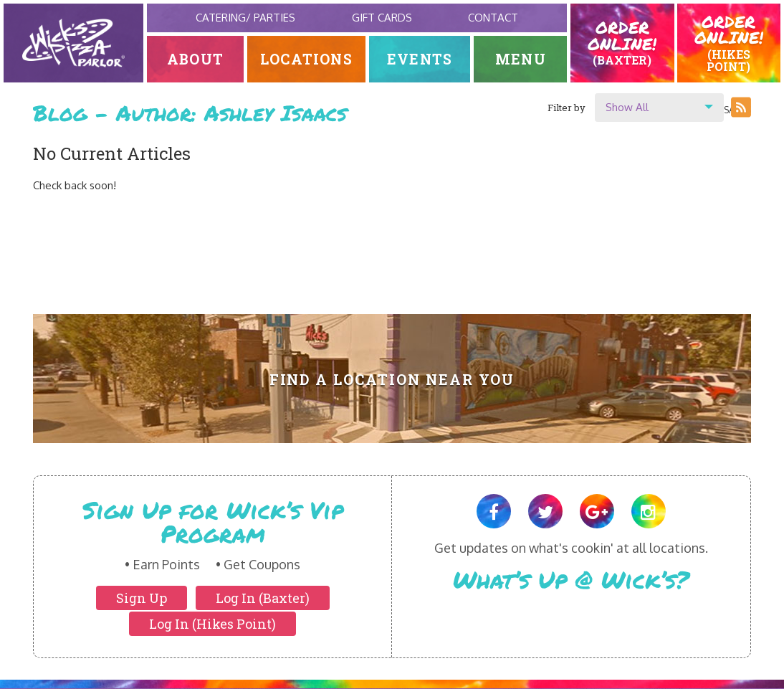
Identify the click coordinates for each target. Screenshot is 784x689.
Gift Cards (382, 18)
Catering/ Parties (245, 18)
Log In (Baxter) (263, 598)
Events (420, 59)
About (195, 59)
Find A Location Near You (392, 380)
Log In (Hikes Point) (212, 624)
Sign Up (142, 598)
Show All (627, 107)
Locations (306, 59)
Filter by (567, 108)
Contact (493, 18)
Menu (521, 59)
